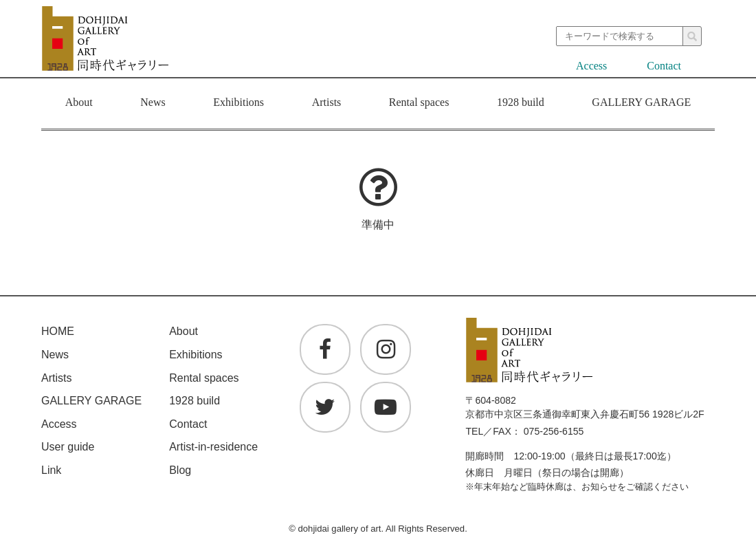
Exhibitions (238, 104)
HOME (58, 331)
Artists (327, 104)
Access (591, 66)
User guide (68, 447)
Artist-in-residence (213, 447)
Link (51, 470)
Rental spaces (419, 104)
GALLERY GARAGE (641, 102)
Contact (664, 66)
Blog (180, 470)
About (79, 104)
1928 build (521, 104)
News (153, 104)
